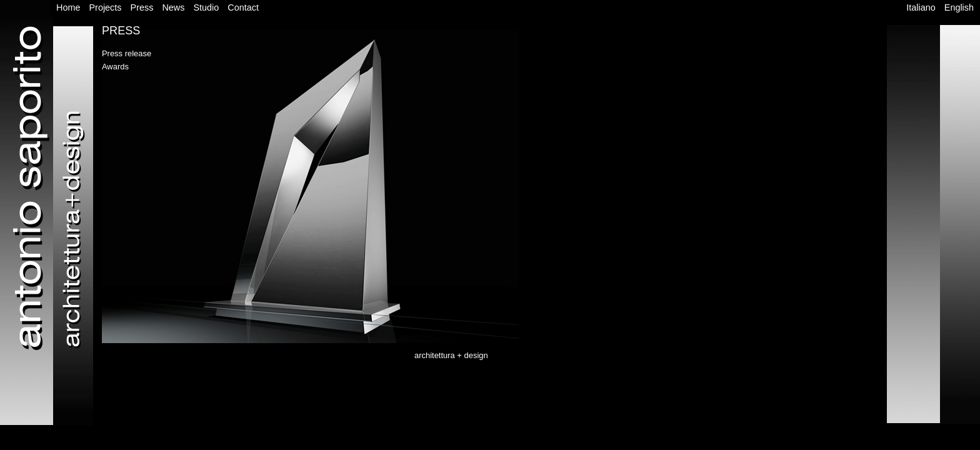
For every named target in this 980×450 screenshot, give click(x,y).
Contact (243, 7)
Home (68, 7)
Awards (115, 67)
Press (142, 7)
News (173, 7)
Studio (206, 7)
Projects (106, 7)
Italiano (921, 7)
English (959, 7)
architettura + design (451, 355)
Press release (127, 53)
